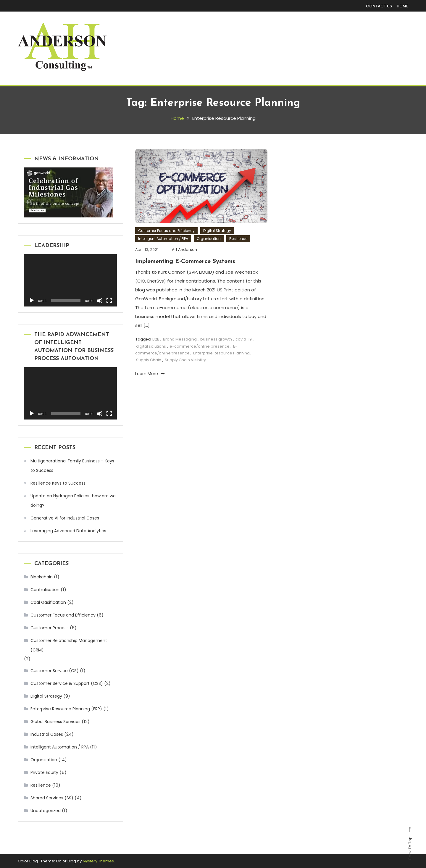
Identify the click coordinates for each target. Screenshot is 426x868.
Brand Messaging (180, 339)
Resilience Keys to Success (58, 483)
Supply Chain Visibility (185, 360)
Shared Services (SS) (52, 798)
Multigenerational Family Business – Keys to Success (72, 466)
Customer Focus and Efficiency (166, 231)
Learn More (150, 374)
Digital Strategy (217, 231)
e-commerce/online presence (200, 346)
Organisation (209, 239)
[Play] (32, 301)
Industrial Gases (47, 734)
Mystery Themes (98, 861)
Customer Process (50, 628)
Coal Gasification (48, 602)
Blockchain (42, 577)
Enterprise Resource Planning (221, 353)
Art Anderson (184, 250)
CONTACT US (379, 6)
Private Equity (44, 772)
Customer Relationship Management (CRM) (69, 645)
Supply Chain (149, 360)
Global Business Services (55, 722)
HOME (402, 6)
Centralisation (45, 590)
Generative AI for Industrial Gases (65, 518)
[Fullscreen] (109, 301)
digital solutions (151, 346)
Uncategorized (46, 811)
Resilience (238, 239)
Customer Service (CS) (55, 671)
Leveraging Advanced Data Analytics (69, 531)
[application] (70, 280)
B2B (156, 339)
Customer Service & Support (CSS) (67, 683)
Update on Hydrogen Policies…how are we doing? (73, 501)
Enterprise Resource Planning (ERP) (66, 709)
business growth (216, 339)
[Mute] (100, 301)
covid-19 (244, 339)
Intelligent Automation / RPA (163, 239)
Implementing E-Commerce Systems (185, 262)
